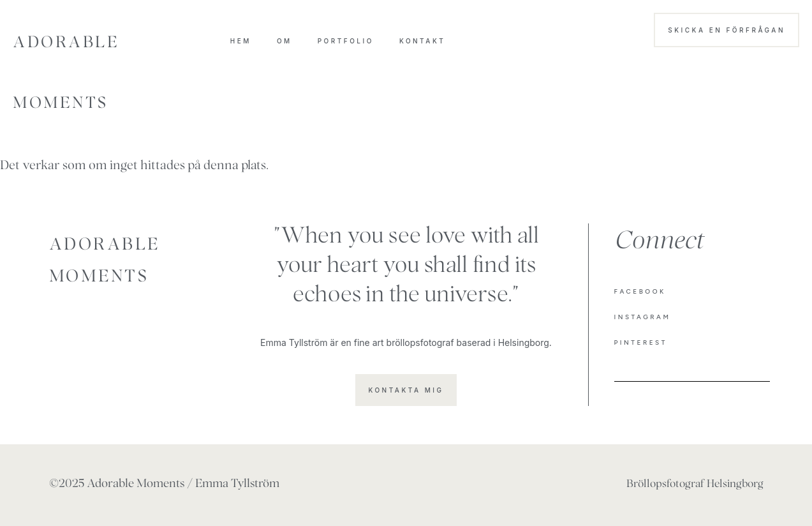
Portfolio (346, 41)
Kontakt (422, 41)
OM (284, 41)
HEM (241, 41)
